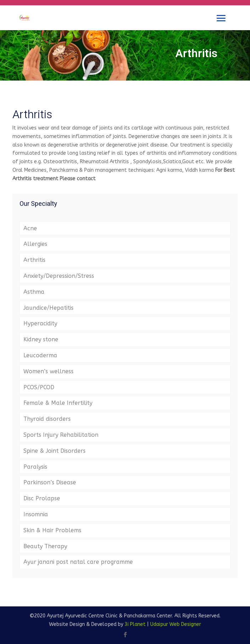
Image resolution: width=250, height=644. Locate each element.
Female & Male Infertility (58, 403)
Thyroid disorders (47, 419)
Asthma (34, 292)
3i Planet (135, 624)
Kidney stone (41, 339)
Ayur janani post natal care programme (78, 562)
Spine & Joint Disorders (55, 451)
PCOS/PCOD (39, 387)
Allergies (35, 244)
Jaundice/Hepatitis (48, 308)
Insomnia (36, 514)
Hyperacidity (40, 323)
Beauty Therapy (45, 546)
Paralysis (35, 467)
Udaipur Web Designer (176, 624)
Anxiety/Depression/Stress (59, 276)
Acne (30, 228)
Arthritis (34, 260)
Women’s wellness (48, 371)
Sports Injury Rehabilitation (61, 435)
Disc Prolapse (42, 498)
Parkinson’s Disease (50, 482)
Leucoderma (40, 355)
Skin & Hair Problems (52, 530)
